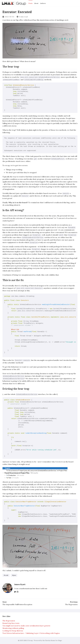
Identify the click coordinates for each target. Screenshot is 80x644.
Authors (43, 3)
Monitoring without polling (13, 628)
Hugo (60, 640)
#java (14, 575)
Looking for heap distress (13, 631)
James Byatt (20, 584)
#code (6, 575)
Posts (31, 3)
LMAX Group (28, 640)
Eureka (48, 640)
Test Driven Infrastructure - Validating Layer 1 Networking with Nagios (31, 633)
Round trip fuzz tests (11, 623)
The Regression (71, 604)
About (36, 3)
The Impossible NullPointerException (17, 604)
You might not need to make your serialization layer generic (26, 626)
